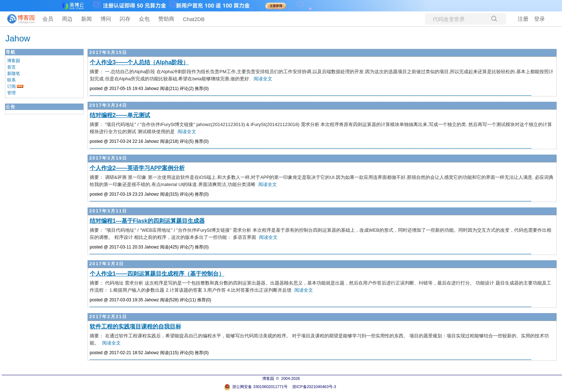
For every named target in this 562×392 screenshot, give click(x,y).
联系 (11, 80)
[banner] (18, 19)
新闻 (86, 19)
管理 (11, 93)
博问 (106, 19)
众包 (144, 19)
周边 (67, 19)
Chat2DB (194, 19)
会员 (48, 19)
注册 (523, 19)
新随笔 (14, 74)
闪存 (125, 19)
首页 (11, 67)
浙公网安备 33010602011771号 (256, 387)
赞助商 (166, 19)
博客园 (14, 61)
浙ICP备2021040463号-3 (314, 387)
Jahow (18, 38)
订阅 (11, 86)
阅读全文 (263, 79)
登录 (539, 19)
